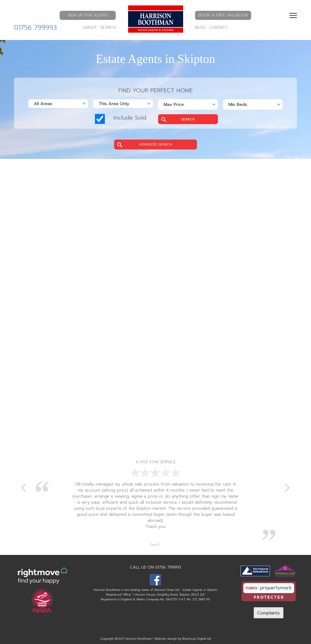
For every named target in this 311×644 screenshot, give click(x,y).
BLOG (200, 27)
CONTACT (218, 27)
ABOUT (90, 27)
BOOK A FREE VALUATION (223, 15)
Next (287, 487)
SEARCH (108, 27)
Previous (24, 487)
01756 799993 (35, 27)
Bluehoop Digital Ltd (197, 639)
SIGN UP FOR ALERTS (88, 15)
